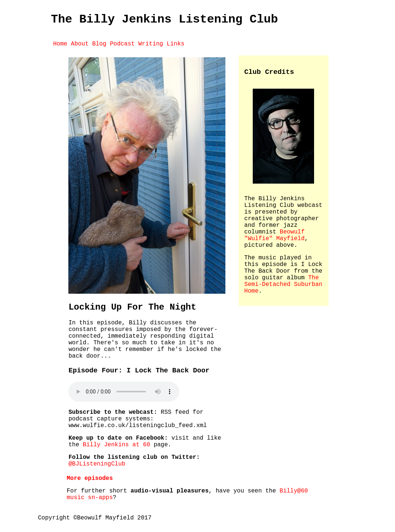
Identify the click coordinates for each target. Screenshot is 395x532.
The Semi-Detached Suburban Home (283, 284)
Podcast (122, 44)
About (80, 44)
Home (60, 44)
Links (176, 44)
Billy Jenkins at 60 (116, 445)
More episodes (90, 478)
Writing (151, 44)
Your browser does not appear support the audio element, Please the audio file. (124, 392)
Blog (99, 44)
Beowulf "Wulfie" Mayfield (274, 235)
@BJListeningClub (97, 464)
